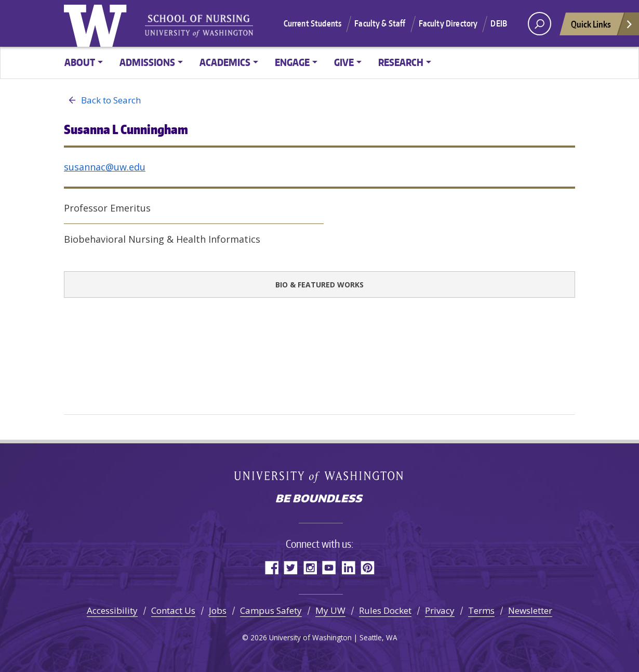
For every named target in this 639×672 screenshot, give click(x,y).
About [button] (80, 62)
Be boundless (319, 499)
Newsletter (530, 610)
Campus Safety (271, 610)
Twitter (291, 567)
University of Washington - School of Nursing (199, 26)
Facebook (271, 567)
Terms (481, 610)
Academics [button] (225, 62)
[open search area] (540, 24)
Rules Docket (385, 610)
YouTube (329, 567)
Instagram (310, 567)
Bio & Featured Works (319, 285)
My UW (330, 610)
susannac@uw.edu (105, 167)
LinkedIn (348, 567)
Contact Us (173, 610)
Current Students (313, 23)
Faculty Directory (448, 23)
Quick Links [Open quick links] (602, 27)
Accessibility (112, 610)
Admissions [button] (147, 62)
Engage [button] (292, 62)
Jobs (218, 610)
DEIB (499, 23)
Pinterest (368, 567)
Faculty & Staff (380, 23)
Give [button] (344, 62)
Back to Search (102, 100)
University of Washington (98, 23)
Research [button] (401, 62)
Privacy (440, 610)
